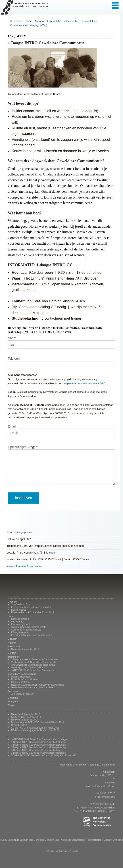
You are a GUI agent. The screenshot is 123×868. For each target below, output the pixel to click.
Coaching (13, 698)
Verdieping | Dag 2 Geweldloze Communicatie (34, 662)
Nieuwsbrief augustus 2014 (25, 720)
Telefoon (14, 359)
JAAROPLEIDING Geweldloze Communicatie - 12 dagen (39, 739)
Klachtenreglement (20, 624)
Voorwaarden (18, 622)
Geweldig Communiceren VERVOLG (29, 668)
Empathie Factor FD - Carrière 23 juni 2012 (33, 613)
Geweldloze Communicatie (22, 674)
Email (12, 426)
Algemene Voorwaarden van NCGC (85, 383)
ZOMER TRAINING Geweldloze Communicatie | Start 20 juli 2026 (44, 756)
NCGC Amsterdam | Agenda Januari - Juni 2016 (35, 730)
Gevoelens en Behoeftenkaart (26, 630)
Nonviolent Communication (25, 679)
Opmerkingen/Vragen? (23, 447)
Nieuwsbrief (14, 647)
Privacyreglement (20, 632)
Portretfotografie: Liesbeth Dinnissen (105, 840)
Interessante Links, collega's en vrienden (31, 607)
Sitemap (50, 851)
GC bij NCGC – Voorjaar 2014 (26, 717)
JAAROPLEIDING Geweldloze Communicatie (34, 670)
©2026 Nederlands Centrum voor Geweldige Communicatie (30, 840)
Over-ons (13, 602)
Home (28, 21)
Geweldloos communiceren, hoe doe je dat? (33, 687)
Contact (12, 653)
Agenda (39, 21)
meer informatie (16, 566)
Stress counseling (20, 619)
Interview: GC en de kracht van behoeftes (32, 635)
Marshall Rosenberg (21, 677)
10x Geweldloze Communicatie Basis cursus (33, 665)
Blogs (11, 705)
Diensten (13, 639)
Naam (12, 338)
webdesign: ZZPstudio (67, 851)
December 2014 (19, 725)
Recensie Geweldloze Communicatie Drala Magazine (38, 685)
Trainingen (14, 657)
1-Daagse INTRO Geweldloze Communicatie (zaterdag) (39, 742)
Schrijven (13, 702)
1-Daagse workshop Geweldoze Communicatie (34, 660)
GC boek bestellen (20, 682)
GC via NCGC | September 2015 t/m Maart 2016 (35, 728)
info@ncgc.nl (109, 797)
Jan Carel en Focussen (23, 694)
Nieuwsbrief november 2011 (25, 649)
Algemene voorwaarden (73, 840)
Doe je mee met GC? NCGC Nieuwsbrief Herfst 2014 (38, 722)
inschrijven (35, 566)
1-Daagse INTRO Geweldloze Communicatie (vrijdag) (38, 750)
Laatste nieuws (19, 610)
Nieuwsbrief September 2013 (26, 714)
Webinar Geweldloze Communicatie (29, 627)
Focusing (13, 691)
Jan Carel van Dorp (21, 604)
